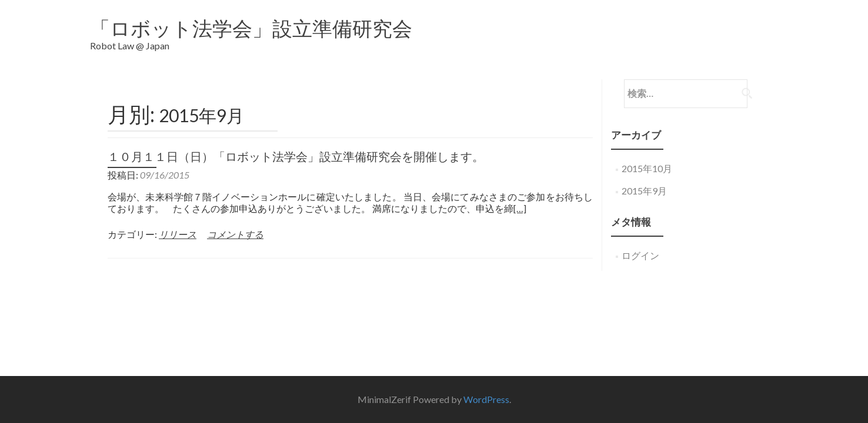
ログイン (640, 246)
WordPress (486, 305)
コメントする (235, 225)
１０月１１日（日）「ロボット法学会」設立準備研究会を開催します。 (296, 147)
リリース (178, 225)
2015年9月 (644, 182)
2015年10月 (647, 160)
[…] (520, 199)
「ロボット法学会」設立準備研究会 (251, 28)
